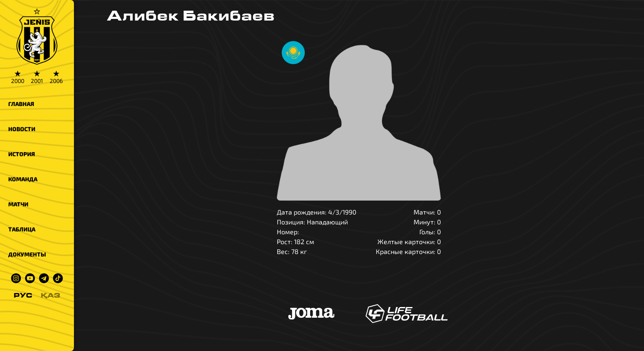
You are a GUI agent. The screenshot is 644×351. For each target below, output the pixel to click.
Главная (21, 104)
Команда (23, 179)
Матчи (18, 204)
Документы (27, 254)
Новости (22, 129)
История (22, 154)
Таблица (22, 229)
